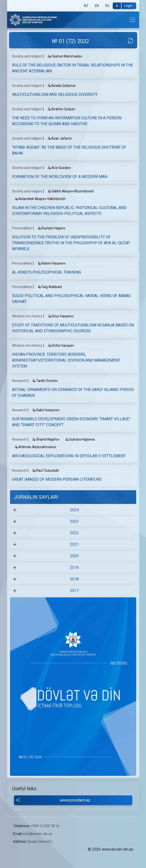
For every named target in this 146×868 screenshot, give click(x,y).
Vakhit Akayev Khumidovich (71, 191)
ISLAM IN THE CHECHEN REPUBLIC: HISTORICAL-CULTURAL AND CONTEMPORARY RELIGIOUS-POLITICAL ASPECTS (69, 211)
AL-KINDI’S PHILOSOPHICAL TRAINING (46, 272)
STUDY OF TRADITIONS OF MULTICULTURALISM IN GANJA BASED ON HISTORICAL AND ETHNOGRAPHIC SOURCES (73, 328)
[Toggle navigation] (133, 20)
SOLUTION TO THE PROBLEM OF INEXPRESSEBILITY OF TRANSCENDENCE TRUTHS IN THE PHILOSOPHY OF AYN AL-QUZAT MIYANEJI (71, 243)
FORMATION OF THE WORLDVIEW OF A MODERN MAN (60, 177)
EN (97, 6)
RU (107, 6)
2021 (74, 544)
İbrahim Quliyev (61, 109)
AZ (86, 6)
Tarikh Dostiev (45, 381)
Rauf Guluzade (45, 470)
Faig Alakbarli (50, 287)
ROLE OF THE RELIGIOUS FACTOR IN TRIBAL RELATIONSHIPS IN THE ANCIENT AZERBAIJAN (73, 68)
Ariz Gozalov (59, 168)
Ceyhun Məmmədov (65, 56)
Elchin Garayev (61, 345)
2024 (74, 510)
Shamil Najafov (46, 439)
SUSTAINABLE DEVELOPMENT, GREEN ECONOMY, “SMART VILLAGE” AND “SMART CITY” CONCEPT (71, 422)
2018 (74, 579)
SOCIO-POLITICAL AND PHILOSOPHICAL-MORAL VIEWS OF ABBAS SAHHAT (71, 299)
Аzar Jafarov (60, 138)
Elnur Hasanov (61, 316)
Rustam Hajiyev (51, 228)
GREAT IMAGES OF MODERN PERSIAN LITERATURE (57, 479)
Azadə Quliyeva (61, 86)
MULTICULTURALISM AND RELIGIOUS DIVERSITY (55, 95)
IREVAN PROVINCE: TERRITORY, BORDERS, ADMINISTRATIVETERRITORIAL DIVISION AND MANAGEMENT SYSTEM (66, 360)
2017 (74, 591)
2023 (74, 521)
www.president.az (53, 800)
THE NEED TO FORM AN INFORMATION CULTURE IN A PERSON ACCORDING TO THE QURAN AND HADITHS (67, 121)
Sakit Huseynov (46, 410)
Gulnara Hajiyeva (80, 439)
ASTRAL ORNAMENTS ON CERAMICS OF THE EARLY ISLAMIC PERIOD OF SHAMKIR (73, 393)
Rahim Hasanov (51, 263)
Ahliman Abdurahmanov (35, 447)
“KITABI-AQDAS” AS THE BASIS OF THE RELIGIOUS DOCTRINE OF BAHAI (69, 150)
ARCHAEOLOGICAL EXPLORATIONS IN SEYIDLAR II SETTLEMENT (69, 456)
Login (123, 6)
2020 (74, 556)
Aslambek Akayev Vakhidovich (40, 199)
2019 (74, 568)
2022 (74, 533)
